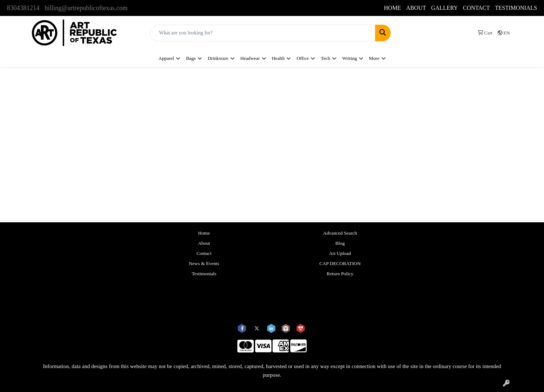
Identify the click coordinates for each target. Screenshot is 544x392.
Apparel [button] (166, 58)
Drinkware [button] (218, 58)
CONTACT (476, 8)
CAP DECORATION (340, 263)
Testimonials (204, 274)
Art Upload (340, 253)
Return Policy (340, 274)
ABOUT (416, 8)
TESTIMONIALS (516, 8)
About (204, 243)
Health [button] (278, 58)
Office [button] (303, 58)
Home (204, 233)
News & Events (204, 263)
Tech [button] (325, 58)
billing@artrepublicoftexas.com (86, 8)
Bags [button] (191, 58)
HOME (392, 8)
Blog (340, 243)
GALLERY (444, 8)
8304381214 (23, 8)
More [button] (374, 58)
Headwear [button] (250, 58)
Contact (204, 253)
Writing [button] (350, 58)
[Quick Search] (263, 33)
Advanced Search (340, 233)
